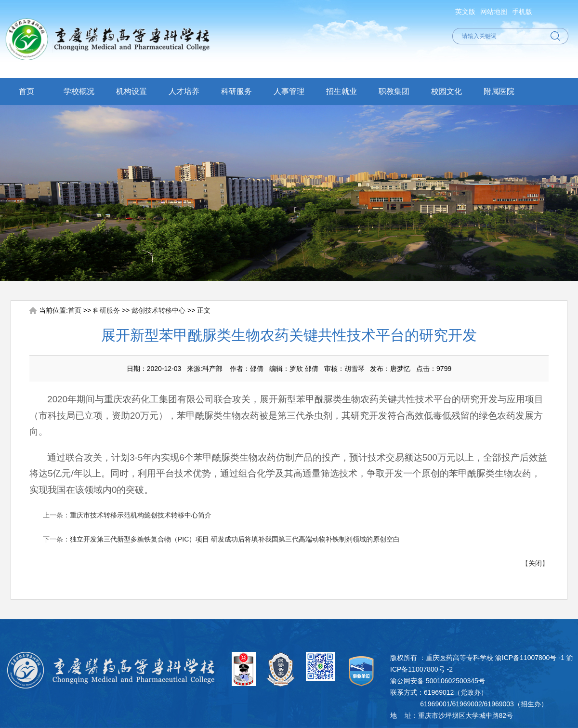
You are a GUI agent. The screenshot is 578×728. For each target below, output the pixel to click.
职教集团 (394, 91)
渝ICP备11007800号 (526, 658)
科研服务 (236, 91)
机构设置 (131, 91)
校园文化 (447, 91)
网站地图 (494, 12)
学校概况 (79, 91)
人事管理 (289, 91)
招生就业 (342, 91)
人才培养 (184, 91)
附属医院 (499, 91)
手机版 (522, 12)
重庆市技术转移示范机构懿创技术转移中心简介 (141, 515)
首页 (26, 91)
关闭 (535, 563)
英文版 (465, 12)
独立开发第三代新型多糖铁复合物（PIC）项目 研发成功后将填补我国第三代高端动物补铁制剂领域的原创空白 (235, 539)
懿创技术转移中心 (158, 310)
